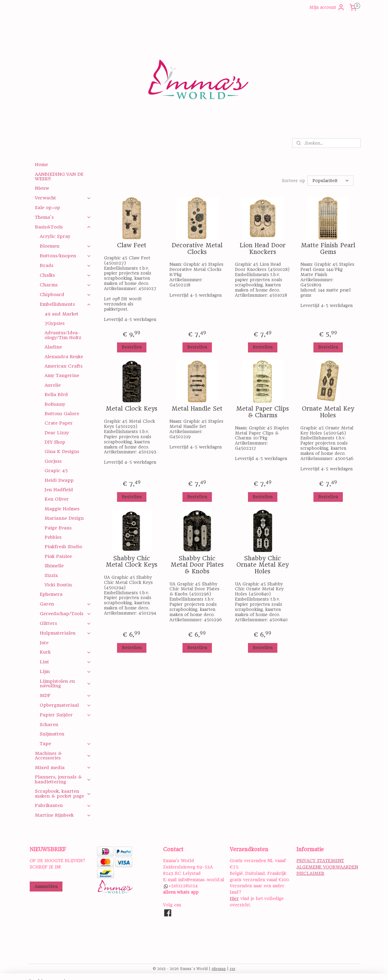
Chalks (65, 275)
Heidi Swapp (59, 480)
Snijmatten (52, 734)
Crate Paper (59, 423)
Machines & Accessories (63, 756)
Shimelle (54, 566)
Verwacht (63, 198)
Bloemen (65, 246)
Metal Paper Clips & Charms (263, 412)
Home (41, 165)
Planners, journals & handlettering (63, 779)
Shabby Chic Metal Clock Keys (132, 562)
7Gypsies (55, 323)
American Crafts (64, 366)
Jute (44, 643)
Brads (65, 265)
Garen (65, 604)
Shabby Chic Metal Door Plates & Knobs (197, 565)
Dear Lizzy (57, 433)
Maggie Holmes (62, 509)
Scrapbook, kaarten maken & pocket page (63, 793)
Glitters (65, 623)
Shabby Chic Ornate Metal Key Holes (263, 565)
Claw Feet (131, 245)
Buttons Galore (62, 414)
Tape (65, 744)
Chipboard (65, 295)
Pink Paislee (58, 556)
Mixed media (63, 768)
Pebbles (53, 537)
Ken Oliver (57, 499)
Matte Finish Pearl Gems (328, 249)
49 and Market (62, 314)
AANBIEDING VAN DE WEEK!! (59, 177)
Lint (65, 662)
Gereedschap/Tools (65, 614)
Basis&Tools (63, 227)
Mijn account (327, 7)
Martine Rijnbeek (63, 815)
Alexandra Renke (64, 357)
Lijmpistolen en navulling (65, 683)
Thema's (63, 217)
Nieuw (42, 188)
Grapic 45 (56, 471)
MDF (65, 695)
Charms (65, 285)
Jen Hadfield (59, 490)
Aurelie (53, 385)
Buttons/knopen (65, 256)
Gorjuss (53, 461)
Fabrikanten (63, 805)
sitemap (219, 969)
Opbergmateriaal (65, 705)
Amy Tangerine (62, 375)
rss (232, 969)
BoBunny (55, 404)
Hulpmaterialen (65, 633)
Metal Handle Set (197, 409)
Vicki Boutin (58, 585)
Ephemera (51, 594)
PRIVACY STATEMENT (320, 861)
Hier (234, 898)
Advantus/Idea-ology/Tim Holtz (63, 335)
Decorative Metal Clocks (197, 249)
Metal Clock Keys (132, 409)
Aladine (53, 347)
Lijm (65, 672)
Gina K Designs (62, 452)
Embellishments (65, 304)
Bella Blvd (56, 395)
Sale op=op (47, 208)
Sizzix (51, 575)
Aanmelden (46, 886)
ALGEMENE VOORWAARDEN (327, 867)
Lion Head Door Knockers (262, 249)
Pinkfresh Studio (63, 547)
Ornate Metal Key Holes (328, 412)
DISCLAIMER (310, 873)
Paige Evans (58, 528)
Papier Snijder (65, 715)
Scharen (49, 725)
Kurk (65, 652)
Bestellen (131, 347)
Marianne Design (64, 518)
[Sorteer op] (330, 181)
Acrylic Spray (55, 236)
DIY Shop (55, 442)
